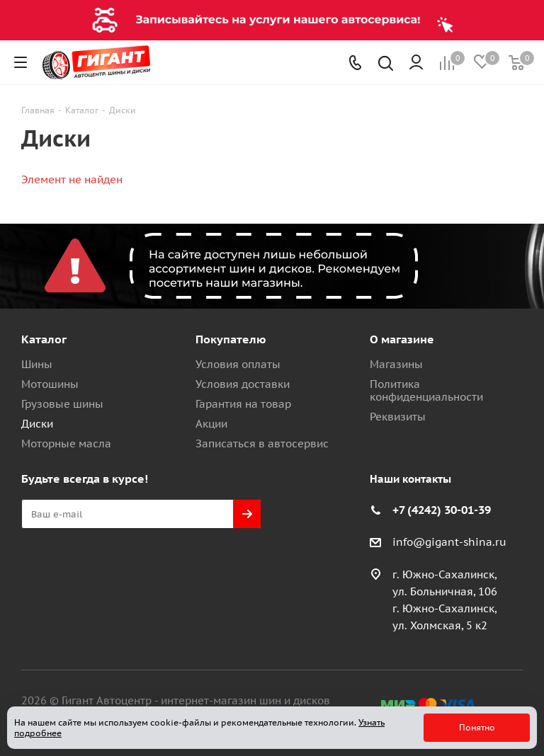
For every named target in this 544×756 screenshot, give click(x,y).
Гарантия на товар (243, 404)
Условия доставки (243, 384)
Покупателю (231, 339)
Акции (211, 424)
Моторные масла (66, 443)
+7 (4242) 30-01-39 (442, 510)
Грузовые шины (62, 404)
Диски (37, 424)
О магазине (402, 339)
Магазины (396, 364)
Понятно (477, 727)
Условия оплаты (238, 364)
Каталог (44, 339)
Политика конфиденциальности (426, 390)
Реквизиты (398, 417)
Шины (37, 364)
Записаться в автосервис (262, 443)
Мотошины (50, 384)
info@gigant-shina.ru (449, 542)
